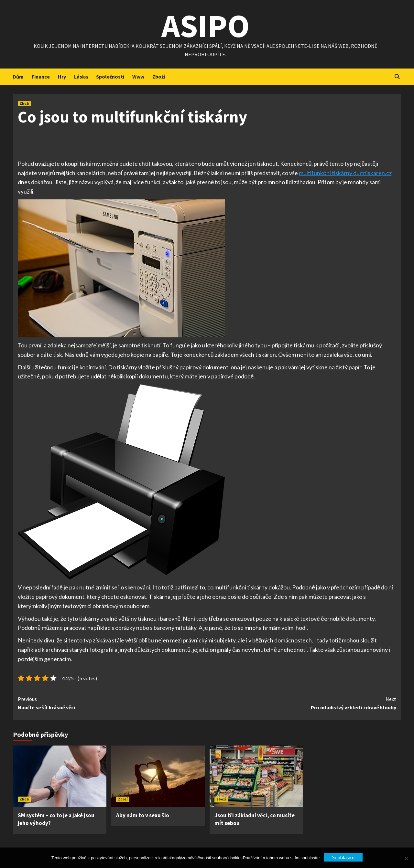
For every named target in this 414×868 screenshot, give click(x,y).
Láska (81, 77)
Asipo (206, 26)
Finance (41, 77)
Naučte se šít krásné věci (112, 703)
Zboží (159, 77)
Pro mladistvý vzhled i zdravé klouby (302, 703)
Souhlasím (343, 857)
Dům (18, 77)
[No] (406, 858)
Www (138, 77)
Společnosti (110, 77)
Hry (62, 77)
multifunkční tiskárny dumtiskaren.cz (345, 173)
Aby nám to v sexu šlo (143, 815)
